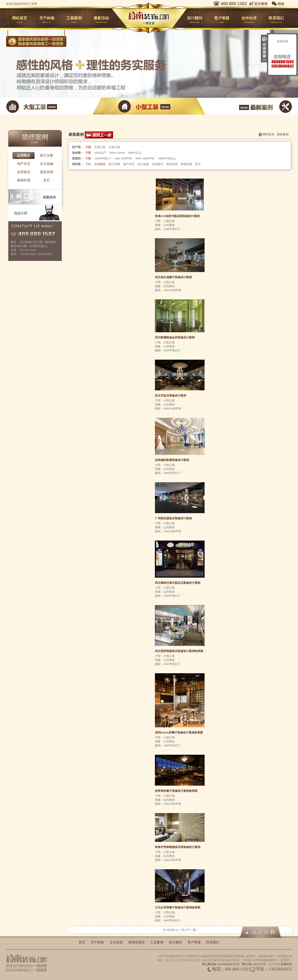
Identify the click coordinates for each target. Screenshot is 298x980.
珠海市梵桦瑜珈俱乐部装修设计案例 (178, 847)
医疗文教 (47, 156)
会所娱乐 (24, 172)
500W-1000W (117, 153)
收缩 (264, 49)
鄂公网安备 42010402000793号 (221, 964)
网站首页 (20, 20)
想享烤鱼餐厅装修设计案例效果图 (176, 791)
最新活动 (101, 20)
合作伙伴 (249, 20)
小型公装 (114, 147)
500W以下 (100, 153)
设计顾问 (195, 20)
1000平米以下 (103, 158)
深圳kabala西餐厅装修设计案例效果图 (179, 733)
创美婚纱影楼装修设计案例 (172, 460)
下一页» (192, 930)
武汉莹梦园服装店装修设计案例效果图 (179, 651)
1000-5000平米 (123, 158)
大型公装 (100, 147)
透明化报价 (136, 942)
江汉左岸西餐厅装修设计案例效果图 (178, 908)
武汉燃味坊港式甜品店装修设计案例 (178, 583)
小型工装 (149, 106)
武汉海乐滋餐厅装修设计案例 (173, 277)
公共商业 (24, 156)
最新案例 (244, 106)
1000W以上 (134, 153)
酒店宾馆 (47, 172)
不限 (88, 147)
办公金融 (47, 164)
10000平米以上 (167, 158)
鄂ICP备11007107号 (254, 964)
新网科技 (286, 964)
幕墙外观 (24, 180)
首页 (82, 942)
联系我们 (276, 20)
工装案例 (74, 20)
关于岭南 (47, 20)
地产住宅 (24, 164)
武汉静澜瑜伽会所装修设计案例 (175, 337)
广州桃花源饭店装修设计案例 (173, 518)
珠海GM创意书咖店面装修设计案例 (177, 216)
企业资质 (116, 942)
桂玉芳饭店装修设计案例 (171, 396)
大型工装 (54, 106)
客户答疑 (222, 20)
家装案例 (283, 134)
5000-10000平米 (145, 158)
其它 (47, 180)
